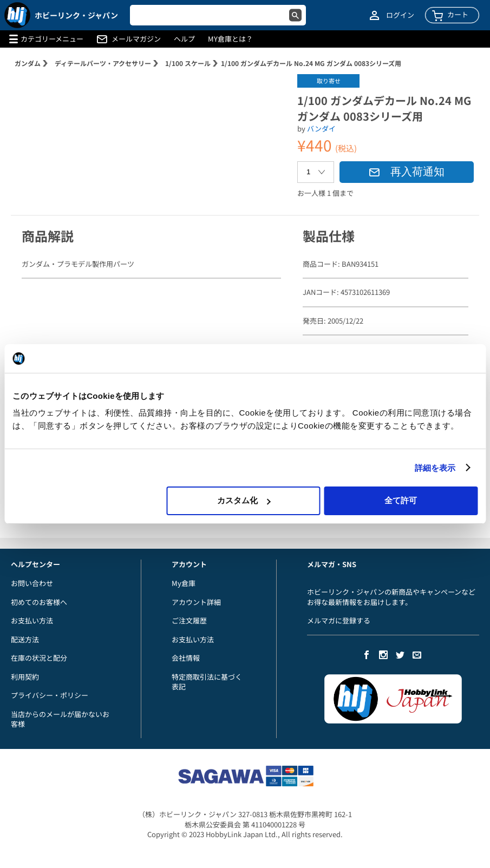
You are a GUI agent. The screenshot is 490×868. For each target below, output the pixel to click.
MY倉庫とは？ (230, 39)
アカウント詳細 (196, 602)
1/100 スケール (188, 63)
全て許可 (401, 500)
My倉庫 (184, 583)
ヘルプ (184, 39)
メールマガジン (136, 39)
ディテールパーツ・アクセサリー (103, 63)
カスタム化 (244, 500)
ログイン (400, 15)
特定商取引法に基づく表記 (207, 682)
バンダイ (321, 129)
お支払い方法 (32, 620)
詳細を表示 (435, 468)
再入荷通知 (407, 172)
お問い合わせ (32, 583)
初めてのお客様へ (39, 602)
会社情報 (186, 658)
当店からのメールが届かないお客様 (60, 719)
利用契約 (25, 677)
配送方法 (25, 639)
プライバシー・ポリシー (50, 695)
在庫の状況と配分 (39, 658)
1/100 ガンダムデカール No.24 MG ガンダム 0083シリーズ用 (311, 63)
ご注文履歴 (189, 620)
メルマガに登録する (339, 620)
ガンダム (28, 63)
